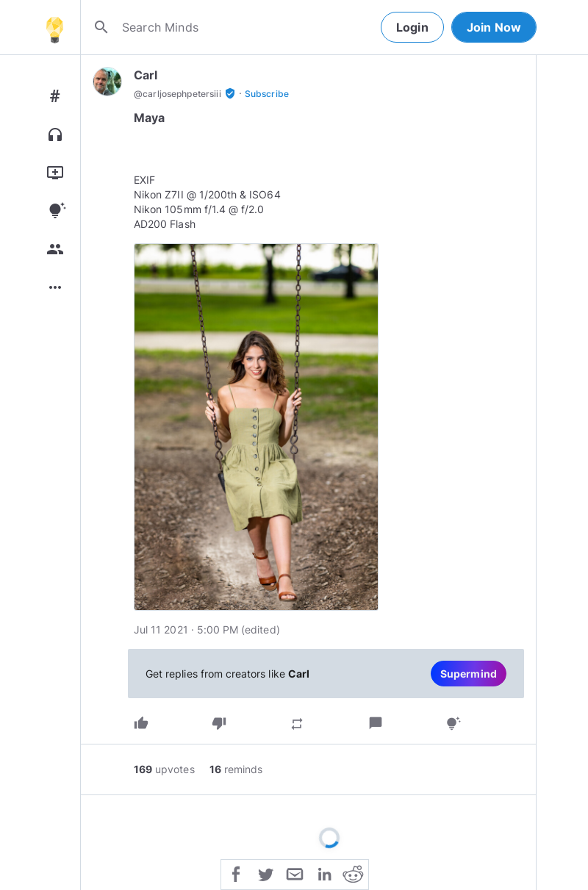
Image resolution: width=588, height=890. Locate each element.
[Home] (54, 27)
